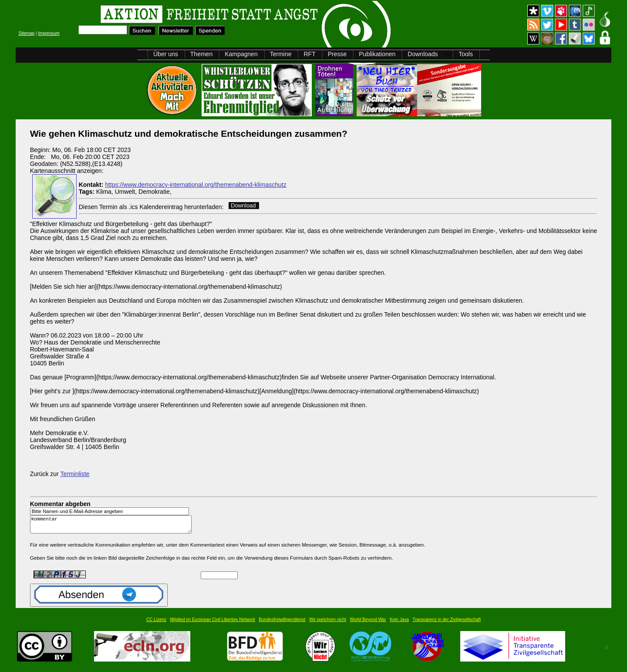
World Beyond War (368, 623)
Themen (201, 54)
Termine (281, 54)
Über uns (166, 54)
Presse (337, 54)
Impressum (49, 33)
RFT (309, 54)
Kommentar (113, 526)
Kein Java (399, 623)
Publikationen (377, 54)
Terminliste (75, 474)
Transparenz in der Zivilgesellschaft (447, 623)
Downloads (423, 54)
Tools (466, 54)
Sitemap (26, 33)
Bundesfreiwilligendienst (282, 623)
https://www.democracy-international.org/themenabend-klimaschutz (196, 185)
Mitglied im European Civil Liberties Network (212, 623)
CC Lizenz (156, 623)
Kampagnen (241, 54)
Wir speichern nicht (328, 623)
